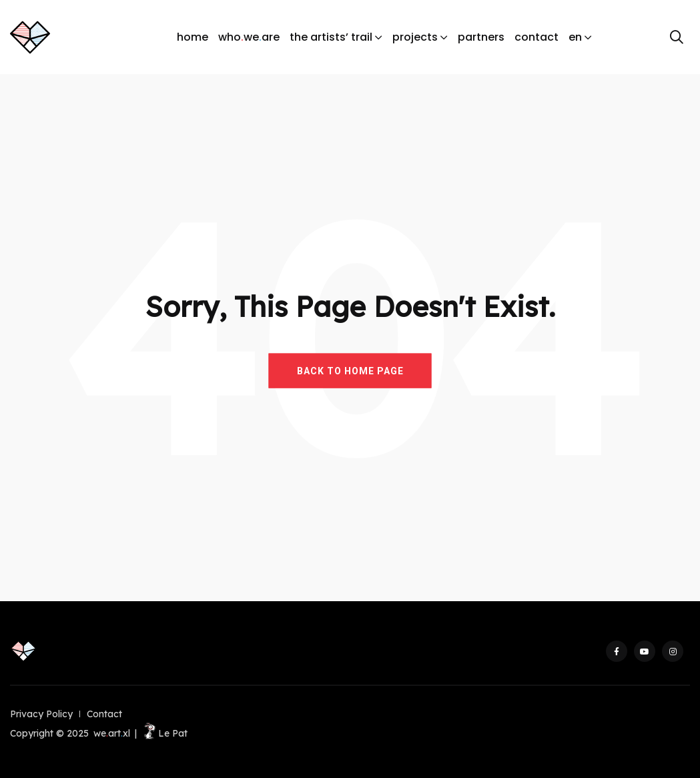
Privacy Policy (41, 714)
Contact (104, 714)
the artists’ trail (331, 37)
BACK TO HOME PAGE (350, 370)
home (193, 37)
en (575, 37)
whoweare (249, 37)
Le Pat (164, 733)
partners (481, 37)
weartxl (112, 733)
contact (537, 37)
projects (415, 37)
